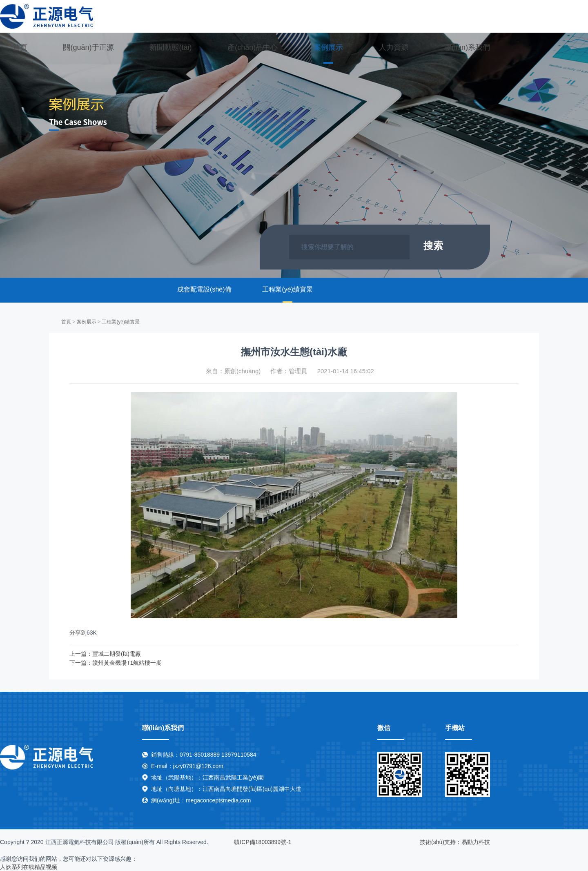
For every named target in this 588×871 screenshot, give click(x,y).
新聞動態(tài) (170, 47)
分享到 (78, 633)
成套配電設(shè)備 (204, 289)
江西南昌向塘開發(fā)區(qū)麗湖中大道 (252, 789)
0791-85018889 (200, 755)
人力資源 (394, 47)
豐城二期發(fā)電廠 (117, 654)
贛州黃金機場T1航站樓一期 (127, 663)
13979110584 (239, 755)
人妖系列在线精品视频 (29, 867)
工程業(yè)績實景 (287, 289)
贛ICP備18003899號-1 (263, 842)
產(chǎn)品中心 (253, 47)
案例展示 (328, 47)
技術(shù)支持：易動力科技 (455, 842)
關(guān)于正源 (88, 47)
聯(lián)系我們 (467, 47)
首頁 (20, 47)
